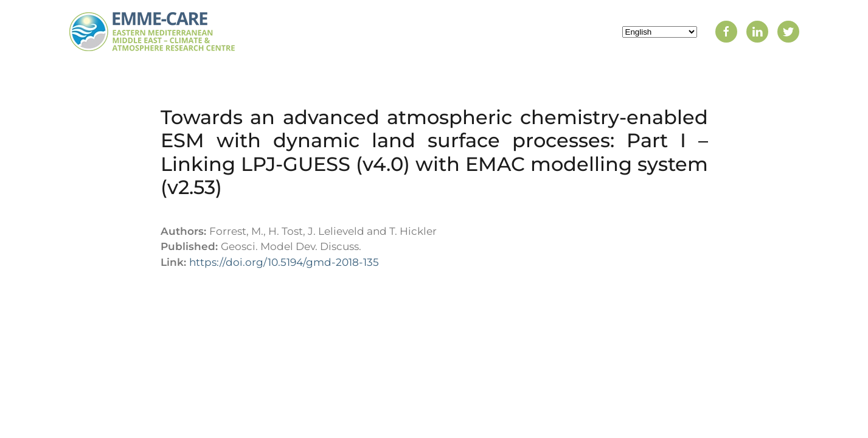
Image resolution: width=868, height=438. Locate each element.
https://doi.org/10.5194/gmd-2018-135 (284, 262)
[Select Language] (660, 32)
